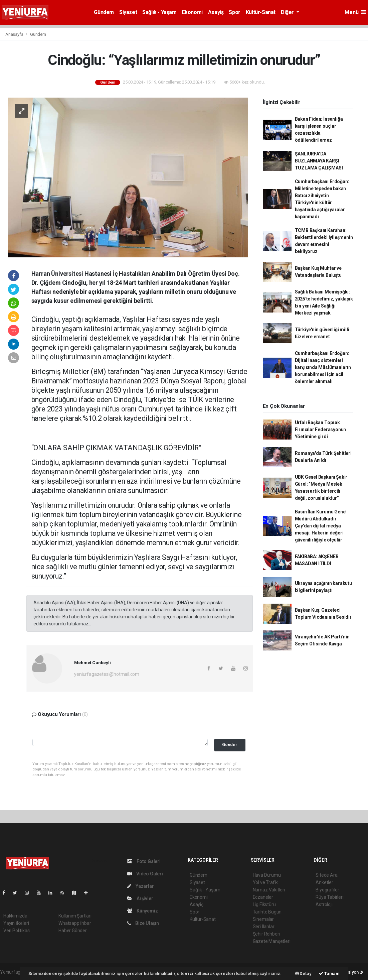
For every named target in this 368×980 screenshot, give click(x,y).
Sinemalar (263, 919)
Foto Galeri (144, 861)
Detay (303, 973)
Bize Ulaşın (143, 923)
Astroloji (324, 904)
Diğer (288, 12)
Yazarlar (140, 886)
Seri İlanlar (264, 927)
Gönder (230, 745)
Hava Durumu (267, 875)
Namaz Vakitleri (269, 890)
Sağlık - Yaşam (159, 12)
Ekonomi (192, 12)
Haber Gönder (73, 931)
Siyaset (128, 12)
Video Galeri (145, 874)
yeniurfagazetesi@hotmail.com (107, 674)
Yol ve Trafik (265, 882)
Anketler (324, 882)
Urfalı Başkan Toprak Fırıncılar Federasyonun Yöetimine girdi (321, 430)
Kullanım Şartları (75, 916)
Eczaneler (263, 897)
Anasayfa (15, 34)
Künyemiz (142, 911)
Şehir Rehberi (266, 934)
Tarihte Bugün (267, 912)
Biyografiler (327, 890)
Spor (234, 12)
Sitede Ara (326, 875)
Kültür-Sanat (261, 12)
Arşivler (140, 898)
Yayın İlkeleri (16, 923)
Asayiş (216, 12)
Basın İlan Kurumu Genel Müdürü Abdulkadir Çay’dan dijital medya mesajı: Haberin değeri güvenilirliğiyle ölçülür (321, 526)
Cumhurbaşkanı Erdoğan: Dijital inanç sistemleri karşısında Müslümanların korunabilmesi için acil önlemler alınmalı (323, 367)
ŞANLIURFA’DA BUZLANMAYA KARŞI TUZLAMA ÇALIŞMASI (319, 161)
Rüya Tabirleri (329, 897)
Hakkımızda (15, 916)
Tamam (329, 973)
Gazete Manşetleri (272, 941)
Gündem (104, 12)
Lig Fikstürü (264, 904)
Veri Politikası (17, 931)
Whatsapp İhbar (75, 923)
